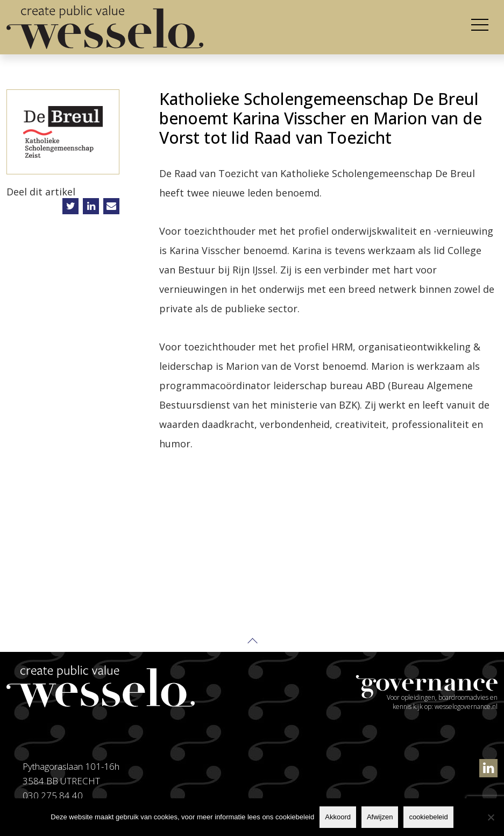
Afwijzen (380, 817)
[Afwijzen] (491, 817)
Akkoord (338, 817)
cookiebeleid (428, 817)
